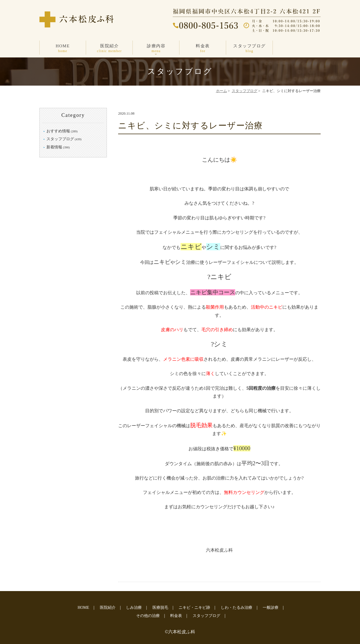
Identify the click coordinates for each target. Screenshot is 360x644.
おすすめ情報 (58, 131)
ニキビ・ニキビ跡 (194, 608)
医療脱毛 (160, 608)
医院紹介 (109, 49)
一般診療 (271, 608)
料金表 (203, 49)
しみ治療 (134, 608)
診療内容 (156, 49)
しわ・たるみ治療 (237, 608)
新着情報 (54, 147)
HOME (63, 49)
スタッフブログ (249, 49)
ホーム (221, 91)
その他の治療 (148, 616)
